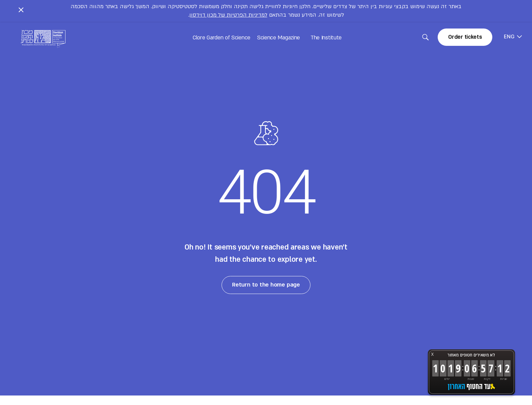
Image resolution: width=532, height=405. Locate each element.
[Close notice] (21, 11)
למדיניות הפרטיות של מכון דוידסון (228, 15)
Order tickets (465, 37)
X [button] (432, 354)
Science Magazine (279, 38)
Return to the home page (266, 285)
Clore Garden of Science (222, 38)
